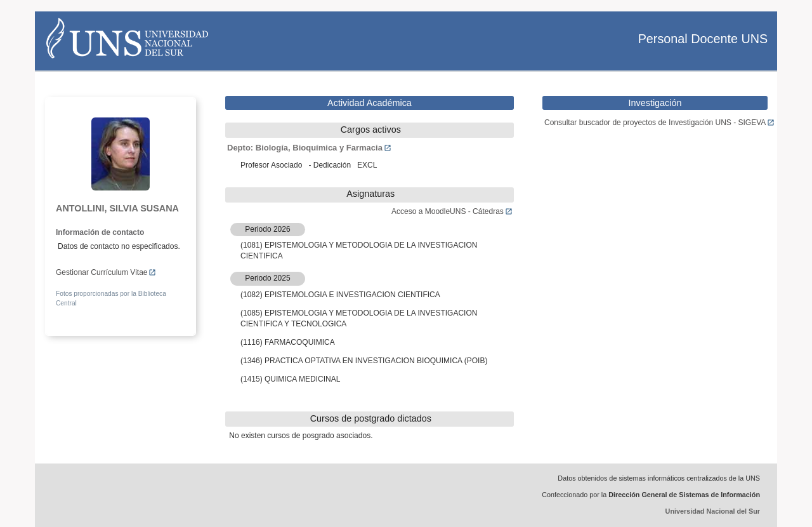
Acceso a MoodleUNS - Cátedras (452, 211)
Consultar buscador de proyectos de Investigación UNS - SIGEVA (659, 123)
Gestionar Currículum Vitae (106, 272)
